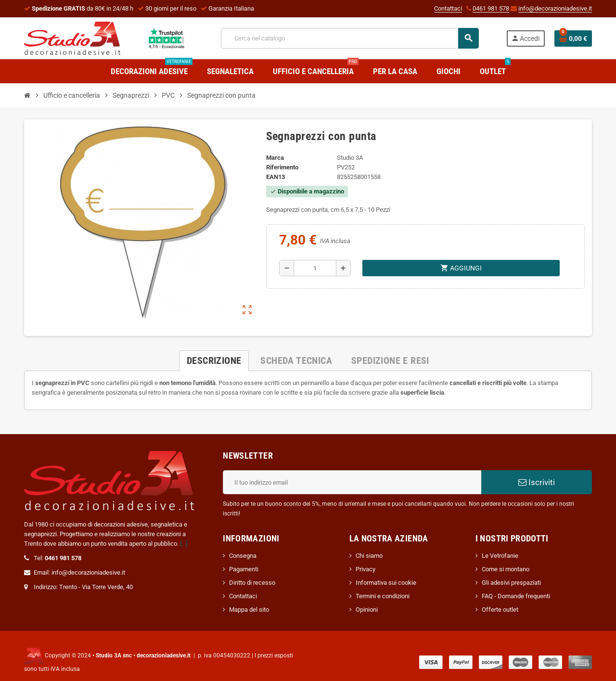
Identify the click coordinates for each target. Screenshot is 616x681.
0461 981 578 (491, 8)
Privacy (366, 569)
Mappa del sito (249, 610)
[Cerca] (349, 38)
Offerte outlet (500, 610)
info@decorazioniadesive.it (555, 8)
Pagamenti (244, 569)
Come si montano (506, 569)
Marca (275, 158)
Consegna (243, 556)
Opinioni (367, 610)
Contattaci (448, 8)
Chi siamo (369, 556)
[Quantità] (315, 268)
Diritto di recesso (252, 583)
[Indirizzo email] (352, 482)
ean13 (276, 177)
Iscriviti (537, 482)
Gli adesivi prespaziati (511, 583)
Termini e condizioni (383, 596)
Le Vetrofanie (500, 556)
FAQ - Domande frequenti (516, 596)
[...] (184, 544)
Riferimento (282, 167)
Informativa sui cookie (386, 583)
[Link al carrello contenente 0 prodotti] (573, 39)
